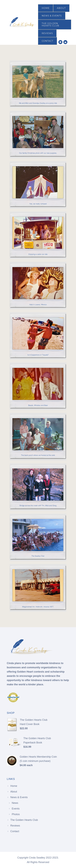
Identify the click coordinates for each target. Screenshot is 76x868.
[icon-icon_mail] (65, 42)
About (61, 8)
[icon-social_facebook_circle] (60, 42)
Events (16, 809)
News (15, 803)
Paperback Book (33, 743)
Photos (16, 814)
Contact (47, 41)
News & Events (52, 16)
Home (46, 8)
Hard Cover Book (30, 724)
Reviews (47, 33)
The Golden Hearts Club (50, 24)
